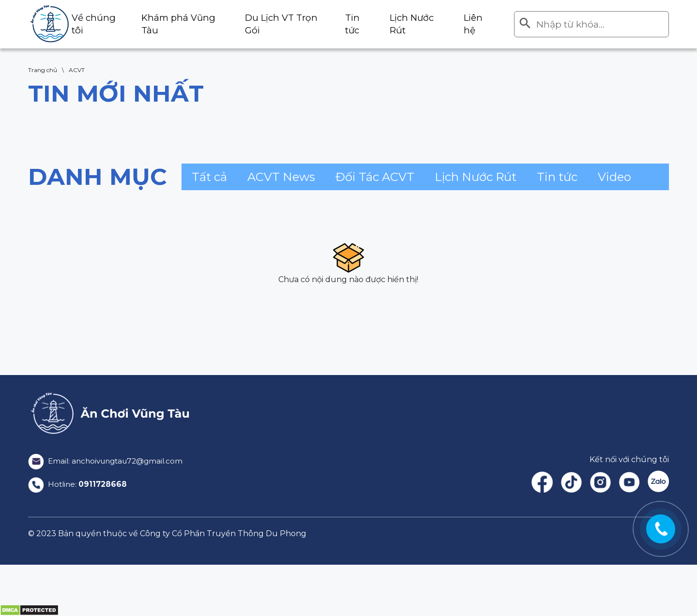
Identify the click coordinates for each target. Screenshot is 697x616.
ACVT (77, 70)
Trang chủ (43, 70)
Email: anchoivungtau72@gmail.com (109, 461)
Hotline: (78, 484)
